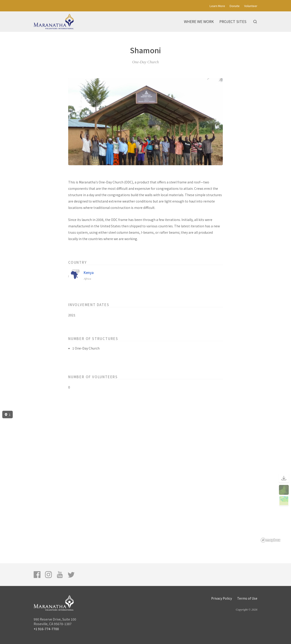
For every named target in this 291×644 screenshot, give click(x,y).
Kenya (89, 273)
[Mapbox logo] (271, 540)
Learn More (217, 6)
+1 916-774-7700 (46, 629)
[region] (145, 477)
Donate (235, 6)
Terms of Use (247, 598)
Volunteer (251, 6)
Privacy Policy (222, 598)
